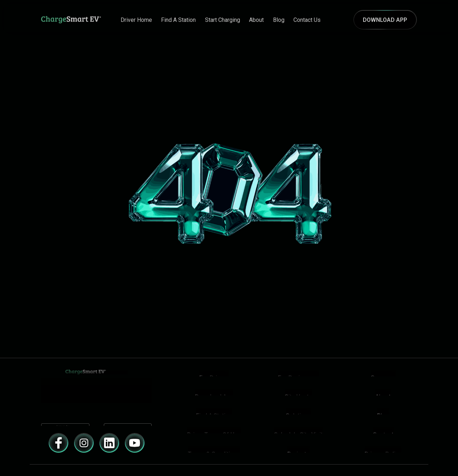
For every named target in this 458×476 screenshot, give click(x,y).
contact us (307, 20)
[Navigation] (64, 20)
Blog (279, 20)
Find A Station (178, 20)
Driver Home (136, 20)
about (256, 20)
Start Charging (223, 20)
